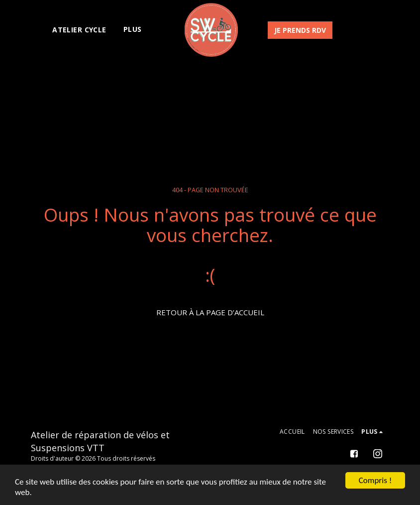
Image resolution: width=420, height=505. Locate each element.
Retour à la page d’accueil (210, 312)
